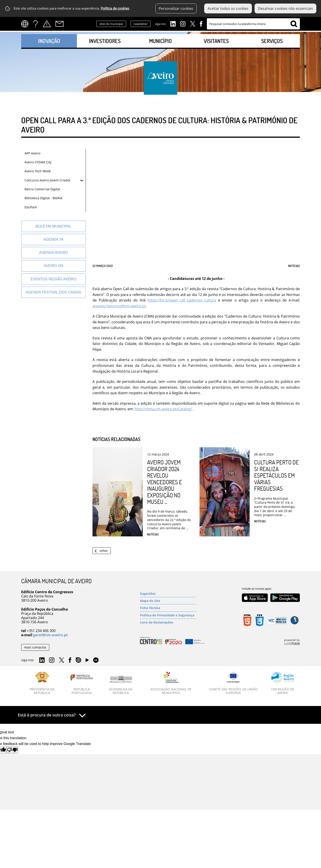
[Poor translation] (12, 750)
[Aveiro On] (53, 266)
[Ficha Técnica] (168, 608)
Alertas (47, 24)
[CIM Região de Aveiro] (283, 683)
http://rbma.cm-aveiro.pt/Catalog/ (163, 409)
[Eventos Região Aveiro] (53, 279)
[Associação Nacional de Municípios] (171, 683)
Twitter (193, 23)
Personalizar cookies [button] (176, 8)
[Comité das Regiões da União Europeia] (233, 683)
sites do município (111, 24)
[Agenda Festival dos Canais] (53, 292)
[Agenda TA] (53, 239)
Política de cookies (115, 8)
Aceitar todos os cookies (228, 8)
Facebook (201, 23)
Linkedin (173, 23)
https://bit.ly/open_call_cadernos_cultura (182, 300)
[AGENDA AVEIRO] (53, 253)
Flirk (96, 660)
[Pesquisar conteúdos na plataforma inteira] (294, 24)
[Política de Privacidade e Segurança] (168, 615)
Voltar (104, 551)
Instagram (183, 23)
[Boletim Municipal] (53, 226)
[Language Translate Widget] (26, 24)
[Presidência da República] (42, 683)
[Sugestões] (168, 594)
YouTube (87, 661)
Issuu (78, 660)
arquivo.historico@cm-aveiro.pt (119, 306)
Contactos (60, 24)
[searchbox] (253, 24)
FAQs (35, 24)
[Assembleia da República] (121, 685)
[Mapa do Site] (168, 601)
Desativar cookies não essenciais (285, 8)
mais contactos (35, 647)
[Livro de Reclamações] (168, 622)
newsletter (141, 24)
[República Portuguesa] (82, 683)
